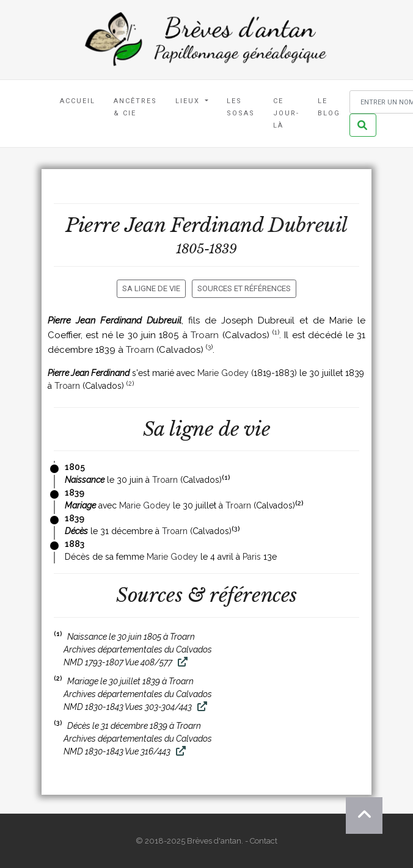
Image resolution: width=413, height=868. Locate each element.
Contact (264, 841)
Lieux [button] (189, 101)
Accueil (78, 101)
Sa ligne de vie (151, 288)
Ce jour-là (286, 113)
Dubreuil (308, 225)
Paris (252, 557)
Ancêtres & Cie (135, 107)
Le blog (329, 107)
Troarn (205, 335)
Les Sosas (241, 107)
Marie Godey (223, 373)
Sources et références (244, 288)
